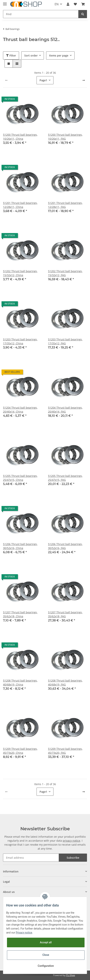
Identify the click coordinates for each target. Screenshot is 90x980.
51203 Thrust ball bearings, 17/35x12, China (20, 341)
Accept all (46, 942)
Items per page (59, 55)
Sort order (31, 55)
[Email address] (31, 858)
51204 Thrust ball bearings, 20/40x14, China (20, 410)
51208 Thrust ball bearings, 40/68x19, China (20, 683)
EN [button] (57, 4)
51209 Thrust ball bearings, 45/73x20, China (20, 751)
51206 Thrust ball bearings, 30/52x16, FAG (65, 546)
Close (46, 955)
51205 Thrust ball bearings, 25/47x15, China (20, 478)
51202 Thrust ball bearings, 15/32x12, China (20, 273)
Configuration (46, 966)
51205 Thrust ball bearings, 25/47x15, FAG (65, 478)
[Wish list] (75, 4)
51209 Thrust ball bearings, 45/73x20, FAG (65, 751)
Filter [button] (11, 55)
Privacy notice (24, 933)
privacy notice (71, 841)
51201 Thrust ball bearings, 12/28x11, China (20, 205)
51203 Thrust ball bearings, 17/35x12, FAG (65, 341)
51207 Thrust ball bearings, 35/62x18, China (20, 614)
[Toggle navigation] (5, 2)
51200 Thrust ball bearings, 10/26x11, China (20, 137)
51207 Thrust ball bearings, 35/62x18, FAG (65, 614)
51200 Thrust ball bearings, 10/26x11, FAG (65, 137)
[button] (68, 4)
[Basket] (83, 4)
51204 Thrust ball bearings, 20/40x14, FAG (65, 410)
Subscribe (73, 858)
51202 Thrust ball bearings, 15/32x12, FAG (65, 273)
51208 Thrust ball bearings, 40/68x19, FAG (65, 683)
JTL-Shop (70, 975)
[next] (84, 80)
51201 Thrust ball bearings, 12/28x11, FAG (65, 205)
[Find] (41, 14)
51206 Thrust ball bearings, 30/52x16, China (20, 546)
